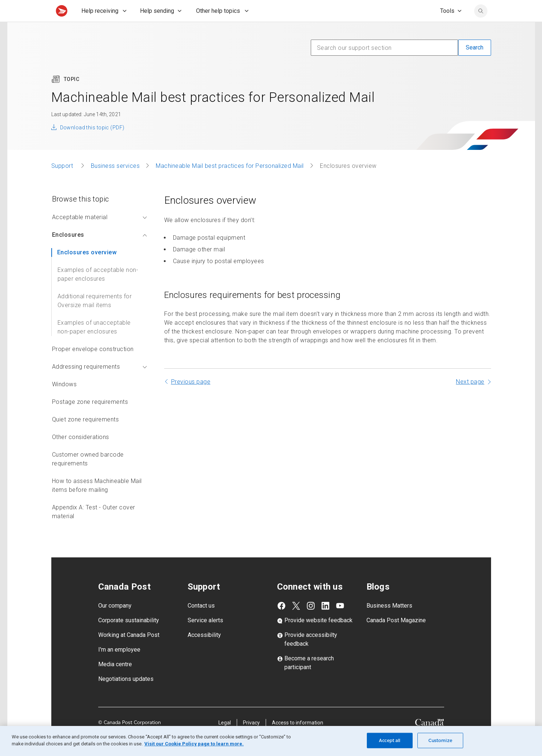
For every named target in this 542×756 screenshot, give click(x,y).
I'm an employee (119, 666)
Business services (115, 182)
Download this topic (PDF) (92, 144)
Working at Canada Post (129, 651)
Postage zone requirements (90, 418)
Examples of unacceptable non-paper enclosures (94, 343)
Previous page (191, 398)
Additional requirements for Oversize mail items (95, 317)
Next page (470, 398)
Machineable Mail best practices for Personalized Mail (230, 182)
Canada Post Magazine (396, 636)
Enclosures (99, 251)
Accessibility (204, 651)
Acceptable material (99, 233)
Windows (64, 400)
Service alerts (205, 636)
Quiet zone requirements (86, 436)
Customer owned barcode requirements (88, 475)
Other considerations (81, 453)
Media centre (115, 680)
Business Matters (389, 622)
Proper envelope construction (93, 365)
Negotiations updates (126, 695)
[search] (481, 27)
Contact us (201, 622)
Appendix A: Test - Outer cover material (94, 528)
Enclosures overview (87, 268)
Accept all (390, 740)
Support (63, 182)
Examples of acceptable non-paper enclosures (98, 290)
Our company (115, 622)
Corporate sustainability (129, 636)
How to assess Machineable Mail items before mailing (97, 501)
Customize (440, 740)
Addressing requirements (99, 383)
